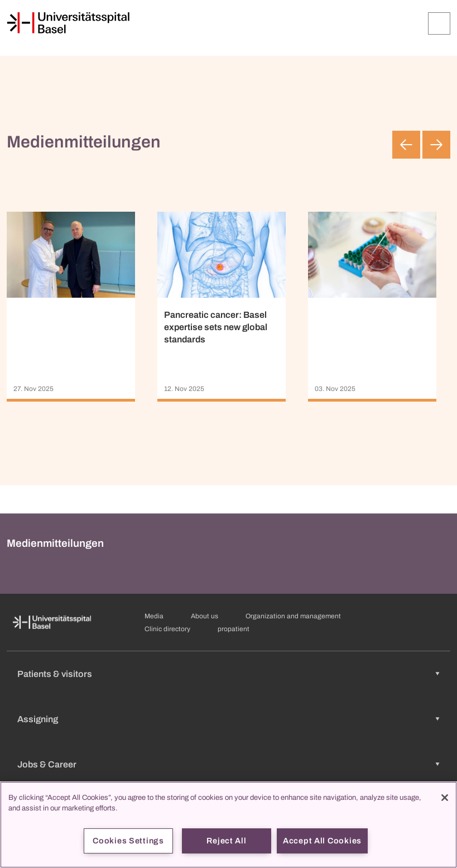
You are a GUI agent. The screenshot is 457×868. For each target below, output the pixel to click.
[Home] (68, 23)
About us (205, 616)
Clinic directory (167, 629)
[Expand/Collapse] (439, 23)
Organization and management (293, 616)
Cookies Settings (128, 841)
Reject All (226, 841)
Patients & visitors (55, 674)
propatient (234, 629)
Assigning (38, 719)
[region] (228, 825)
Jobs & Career (47, 764)
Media (154, 616)
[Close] (445, 798)
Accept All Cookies (322, 841)
